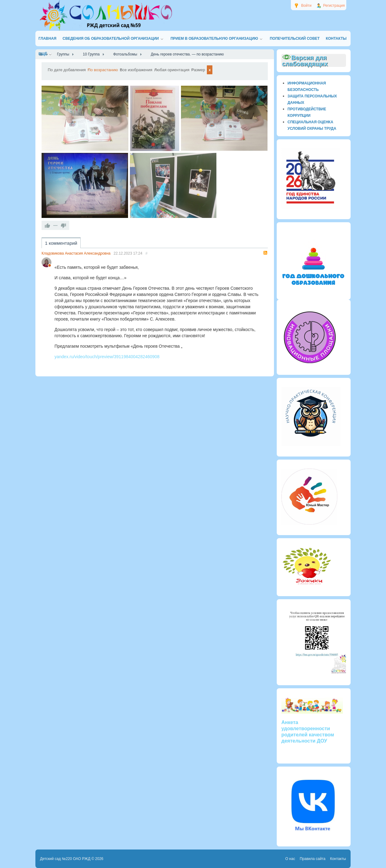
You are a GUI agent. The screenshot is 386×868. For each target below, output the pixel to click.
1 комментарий (61, 256)
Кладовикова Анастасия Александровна (76, 266)
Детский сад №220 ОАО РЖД (65, 859)
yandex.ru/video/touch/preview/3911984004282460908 (107, 370)
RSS (265, 266)
